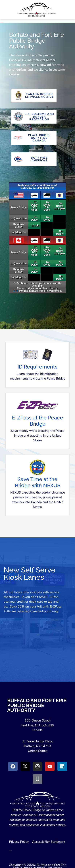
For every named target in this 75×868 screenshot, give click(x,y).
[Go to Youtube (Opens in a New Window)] (50, 766)
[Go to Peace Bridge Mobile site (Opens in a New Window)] (37, 779)
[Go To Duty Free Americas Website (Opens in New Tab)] (34, 159)
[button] (37, 367)
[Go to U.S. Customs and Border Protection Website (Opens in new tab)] (34, 117)
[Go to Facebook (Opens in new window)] (13, 766)
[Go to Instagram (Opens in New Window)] (37, 766)
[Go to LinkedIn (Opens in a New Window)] (62, 766)
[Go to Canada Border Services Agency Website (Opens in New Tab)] (34, 96)
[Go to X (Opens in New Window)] (25, 766)
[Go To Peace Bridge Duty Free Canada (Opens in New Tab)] (34, 138)
